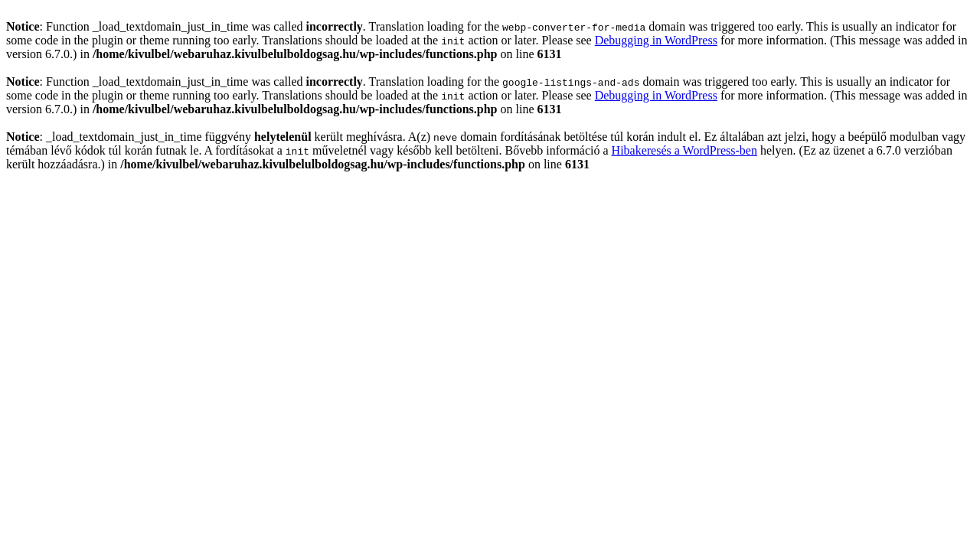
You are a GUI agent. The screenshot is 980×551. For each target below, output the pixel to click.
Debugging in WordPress (656, 40)
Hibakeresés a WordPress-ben (684, 150)
